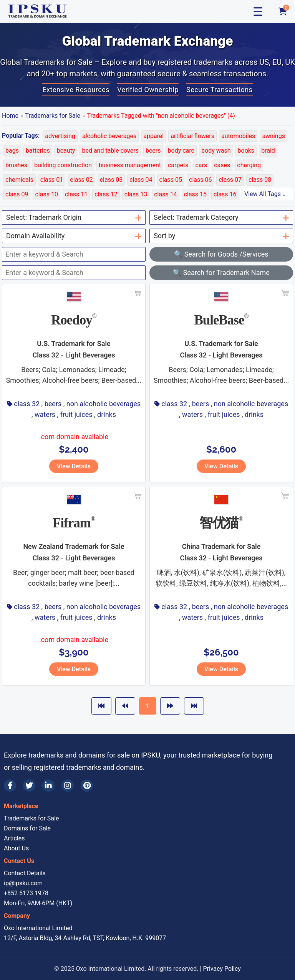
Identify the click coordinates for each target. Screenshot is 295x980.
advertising (60, 136)
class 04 (141, 180)
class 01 (52, 180)
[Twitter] (29, 786)
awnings (273, 136)
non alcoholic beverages (104, 404)
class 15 (195, 194)
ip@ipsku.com (23, 883)
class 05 (171, 180)
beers (153, 151)
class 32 (27, 404)
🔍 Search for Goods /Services (221, 254)
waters (45, 414)
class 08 (260, 180)
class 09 (17, 194)
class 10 (46, 194)
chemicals (19, 180)
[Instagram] (68, 786)
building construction (63, 165)
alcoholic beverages (109, 136)
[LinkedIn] (48, 786)
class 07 (230, 180)
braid (268, 151)
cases (222, 165)
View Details (74, 466)
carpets (178, 165)
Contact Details (25, 873)
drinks (107, 414)
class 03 (111, 180)
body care (181, 151)
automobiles (238, 136)
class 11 (76, 194)
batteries (38, 151)
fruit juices (76, 414)
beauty (66, 151)
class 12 (106, 194)
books (246, 151)
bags (12, 151)
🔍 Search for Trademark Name (221, 273)
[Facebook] (10, 786)
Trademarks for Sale (53, 116)
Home (10, 116)
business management (130, 165)
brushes (16, 165)
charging (249, 165)
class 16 (225, 194)
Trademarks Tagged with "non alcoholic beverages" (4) (161, 116)
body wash (216, 151)
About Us (16, 848)
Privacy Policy (222, 969)
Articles (14, 838)
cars (201, 165)
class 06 (200, 180)
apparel (153, 136)
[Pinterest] (87, 786)
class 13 (136, 194)
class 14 (165, 194)
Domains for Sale (27, 828)
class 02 (81, 180)
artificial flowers (192, 136)
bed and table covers (110, 151)
